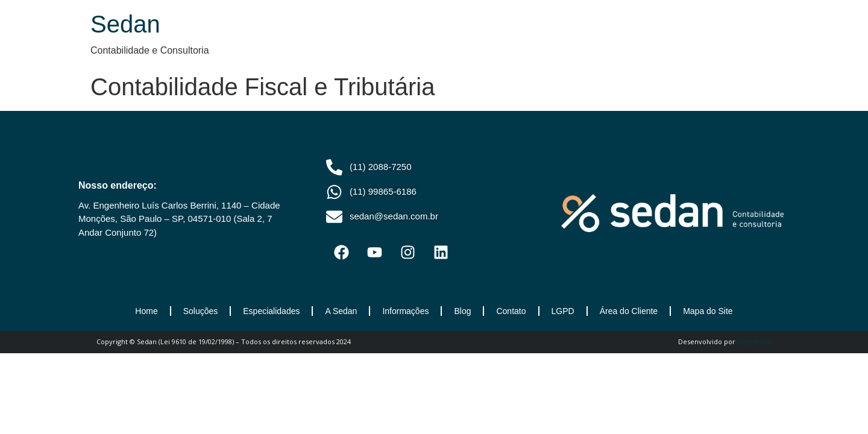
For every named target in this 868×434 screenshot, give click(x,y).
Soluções (201, 311)
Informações (405, 311)
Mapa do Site (708, 311)
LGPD (563, 311)
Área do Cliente (629, 311)
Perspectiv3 (754, 342)
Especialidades (271, 311)
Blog (462, 311)
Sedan (125, 24)
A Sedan (341, 311)
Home (146, 311)
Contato (511, 311)
